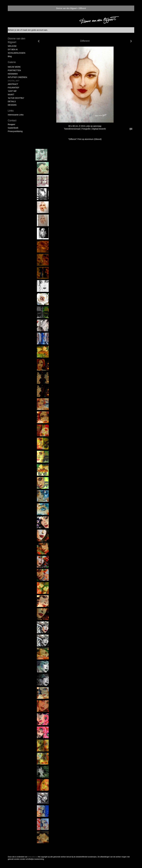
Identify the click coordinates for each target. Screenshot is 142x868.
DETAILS (12, 101)
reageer (12, 124)
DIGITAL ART (14, 81)
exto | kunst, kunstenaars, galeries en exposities (16, 8)
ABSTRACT (13, 84)
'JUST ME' (12, 91)
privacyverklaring (15, 131)
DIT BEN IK (13, 49)
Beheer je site (14, 30)
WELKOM (12, 46)
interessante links (16, 115)
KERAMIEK (13, 74)
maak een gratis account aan (35, 30)
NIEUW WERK (14, 67)
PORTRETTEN (14, 70)
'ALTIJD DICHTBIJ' (16, 98)
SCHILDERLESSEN (17, 53)
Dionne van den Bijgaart (66, 8)
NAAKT (11, 95)
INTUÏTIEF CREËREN (17, 77)
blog (10, 56)
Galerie (12, 62)
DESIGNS (12, 105)
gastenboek (13, 128)
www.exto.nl (32, 857)
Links (11, 111)
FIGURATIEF (13, 88)
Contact (12, 121)
